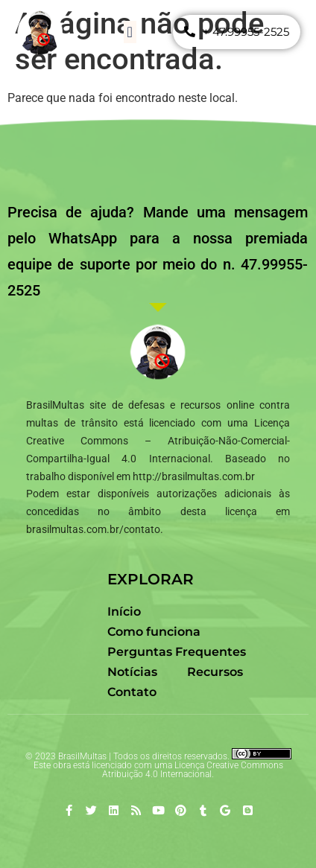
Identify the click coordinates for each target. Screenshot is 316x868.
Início (124, 612)
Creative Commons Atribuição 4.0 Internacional (193, 770)
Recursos (215, 672)
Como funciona (154, 632)
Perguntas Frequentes (177, 652)
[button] (130, 32)
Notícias (132, 672)
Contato (132, 692)
